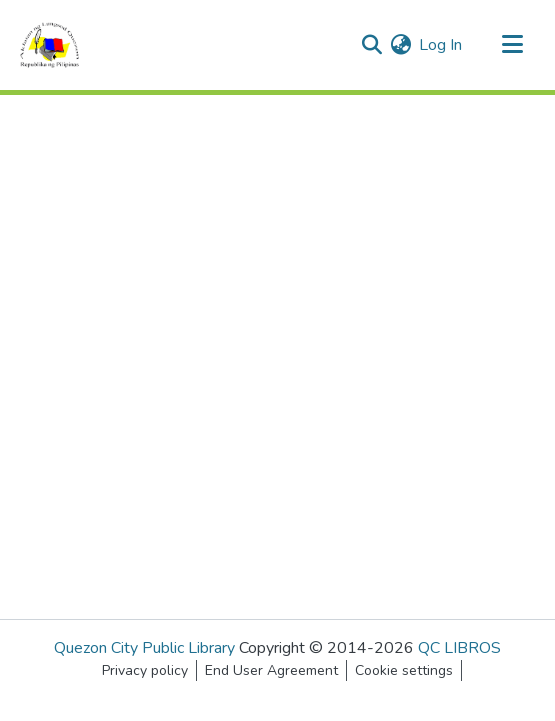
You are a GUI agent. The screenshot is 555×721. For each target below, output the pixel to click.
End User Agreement (271, 670)
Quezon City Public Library (144, 648)
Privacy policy (145, 670)
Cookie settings (404, 670)
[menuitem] (400, 45)
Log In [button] (441, 45)
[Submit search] (371, 45)
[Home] (49, 45)
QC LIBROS (459, 648)
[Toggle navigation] (512, 45)
